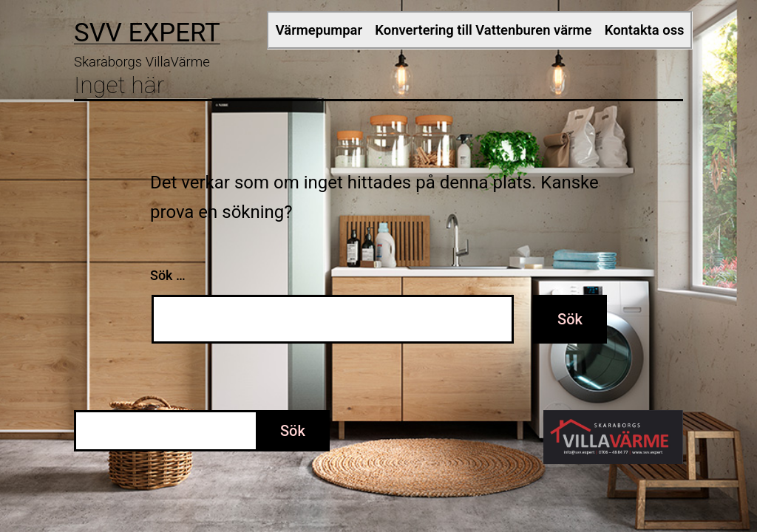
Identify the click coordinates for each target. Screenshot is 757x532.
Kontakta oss (645, 30)
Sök (293, 431)
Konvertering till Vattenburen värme (483, 30)
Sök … (168, 275)
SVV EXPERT (147, 33)
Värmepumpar (319, 30)
